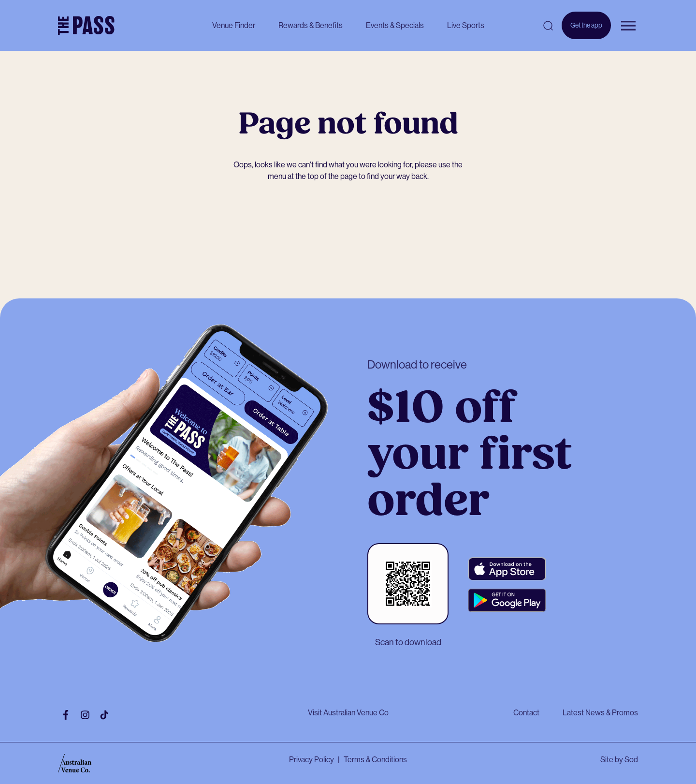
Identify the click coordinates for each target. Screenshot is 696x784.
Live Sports (466, 25)
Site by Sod (619, 760)
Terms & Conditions (375, 760)
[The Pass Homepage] (86, 26)
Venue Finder (234, 25)
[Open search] (548, 26)
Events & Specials (395, 25)
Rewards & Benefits (311, 25)
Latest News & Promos (600, 713)
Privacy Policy (312, 760)
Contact (526, 713)
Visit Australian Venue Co (348, 713)
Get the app (586, 30)
